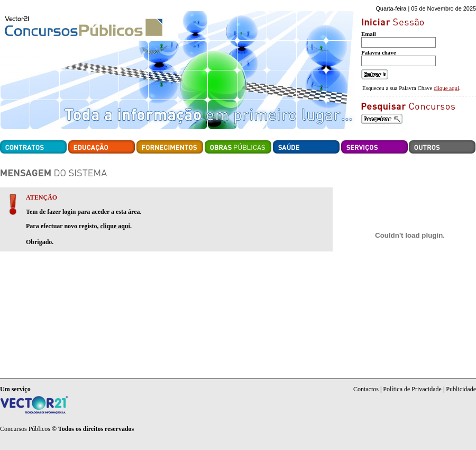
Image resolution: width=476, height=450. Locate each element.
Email (369, 34)
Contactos (366, 389)
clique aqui (446, 88)
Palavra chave (379, 52)
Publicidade (461, 389)
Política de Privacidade (412, 389)
